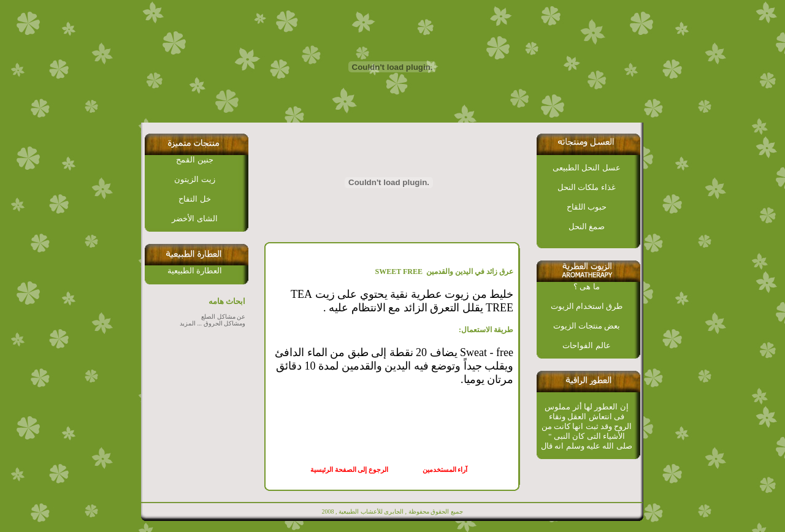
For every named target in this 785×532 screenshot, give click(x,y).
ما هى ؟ (587, 287)
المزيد (188, 323)
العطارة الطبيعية (195, 271)
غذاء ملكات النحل (587, 187)
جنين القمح (194, 160)
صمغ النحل (587, 226)
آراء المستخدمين (447, 470)
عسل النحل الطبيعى (587, 168)
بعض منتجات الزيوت (587, 326)
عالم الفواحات (586, 345)
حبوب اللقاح (587, 207)
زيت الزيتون (194, 179)
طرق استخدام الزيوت (587, 306)
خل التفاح (194, 199)
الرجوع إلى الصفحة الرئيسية (349, 470)
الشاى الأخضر (194, 218)
